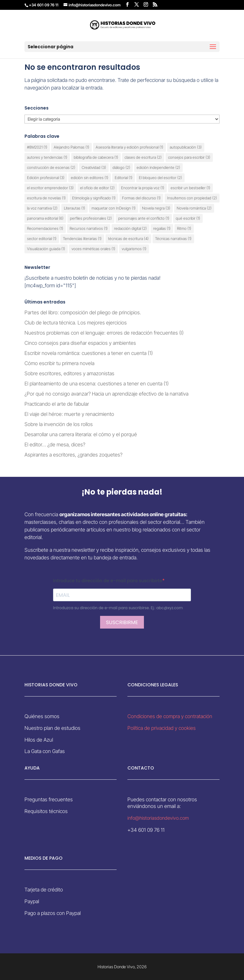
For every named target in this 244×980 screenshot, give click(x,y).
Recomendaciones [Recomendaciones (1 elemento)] (45, 228)
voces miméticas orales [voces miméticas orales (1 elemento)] (93, 249)
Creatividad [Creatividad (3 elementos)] (94, 167)
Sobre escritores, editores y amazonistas (69, 373)
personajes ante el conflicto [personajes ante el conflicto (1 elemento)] (144, 218)
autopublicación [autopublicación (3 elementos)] (186, 147)
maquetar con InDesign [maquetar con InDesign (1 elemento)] (114, 208)
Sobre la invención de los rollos (59, 424)
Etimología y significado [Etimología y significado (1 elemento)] (94, 198)
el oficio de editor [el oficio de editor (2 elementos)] (97, 188)
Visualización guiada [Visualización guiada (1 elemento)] (46, 249)
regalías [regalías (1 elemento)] (162, 228)
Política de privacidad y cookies (162, 728)
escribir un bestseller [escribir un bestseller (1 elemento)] (190, 188)
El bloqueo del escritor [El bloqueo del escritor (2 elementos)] (160, 178)
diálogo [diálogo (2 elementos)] (121, 167)
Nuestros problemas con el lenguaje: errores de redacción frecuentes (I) (104, 333)
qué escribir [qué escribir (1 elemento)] (188, 218)
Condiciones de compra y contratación (170, 716)
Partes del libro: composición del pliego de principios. (83, 312)
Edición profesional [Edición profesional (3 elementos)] (46, 178)
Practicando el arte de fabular (57, 404)
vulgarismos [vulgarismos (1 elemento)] (134, 249)
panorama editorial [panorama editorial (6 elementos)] (45, 218)
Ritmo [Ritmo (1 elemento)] (184, 228)
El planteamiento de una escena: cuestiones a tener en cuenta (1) (97, 383)
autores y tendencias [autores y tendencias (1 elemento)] (47, 157)
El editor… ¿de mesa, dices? (55, 444)
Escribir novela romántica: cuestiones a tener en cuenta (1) (89, 353)
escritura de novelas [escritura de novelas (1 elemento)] (46, 198)
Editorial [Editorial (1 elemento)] (124, 178)
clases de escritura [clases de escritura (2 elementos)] (143, 157)
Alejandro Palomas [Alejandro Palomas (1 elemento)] (71, 147)
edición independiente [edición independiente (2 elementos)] (158, 167)
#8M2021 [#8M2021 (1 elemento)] (37, 147)
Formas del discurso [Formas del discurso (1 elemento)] (141, 198)
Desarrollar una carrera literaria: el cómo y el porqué (81, 434)
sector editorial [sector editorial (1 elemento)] (42, 239)
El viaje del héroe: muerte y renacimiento (69, 414)
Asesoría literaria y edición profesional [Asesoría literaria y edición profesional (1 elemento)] (129, 147)
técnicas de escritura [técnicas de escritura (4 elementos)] (128, 239)
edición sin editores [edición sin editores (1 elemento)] (90, 178)
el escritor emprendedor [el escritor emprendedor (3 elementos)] (50, 188)
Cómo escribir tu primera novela (59, 363)
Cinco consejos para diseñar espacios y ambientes (81, 343)
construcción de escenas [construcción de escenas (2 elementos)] (51, 167)
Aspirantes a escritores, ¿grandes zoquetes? (73, 455)
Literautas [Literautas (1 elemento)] (75, 208)
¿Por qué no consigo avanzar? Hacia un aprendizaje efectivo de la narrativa (106, 394)
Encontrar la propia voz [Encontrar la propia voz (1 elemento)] (143, 188)
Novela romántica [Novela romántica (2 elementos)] (194, 208)
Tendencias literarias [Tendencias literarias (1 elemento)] (82, 239)
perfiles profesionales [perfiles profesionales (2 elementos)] (91, 218)
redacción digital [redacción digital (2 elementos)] (130, 228)
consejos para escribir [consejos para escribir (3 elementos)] (189, 157)
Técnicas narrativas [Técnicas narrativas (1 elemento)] (173, 239)
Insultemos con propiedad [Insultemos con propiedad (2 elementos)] (192, 198)
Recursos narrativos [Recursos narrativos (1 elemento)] (89, 228)
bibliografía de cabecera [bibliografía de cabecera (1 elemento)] (96, 157)
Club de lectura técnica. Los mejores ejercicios (76, 323)
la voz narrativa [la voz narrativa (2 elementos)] (42, 208)
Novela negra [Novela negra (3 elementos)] (156, 208)
